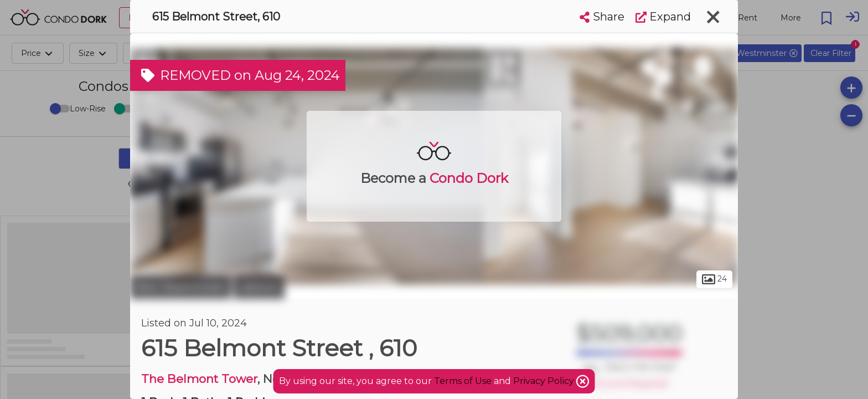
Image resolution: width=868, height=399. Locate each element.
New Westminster (180, 287)
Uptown (259, 287)
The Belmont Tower (199, 379)
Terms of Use (463, 381)
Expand (663, 17)
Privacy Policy (545, 381)
